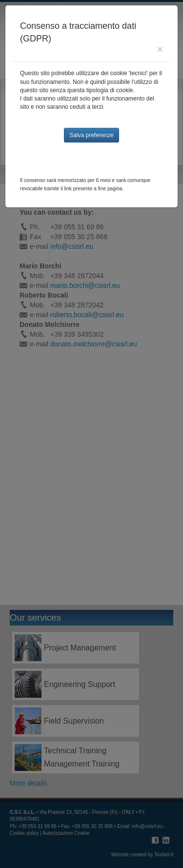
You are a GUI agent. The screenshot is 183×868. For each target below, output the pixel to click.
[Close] (160, 49)
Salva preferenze (91, 135)
